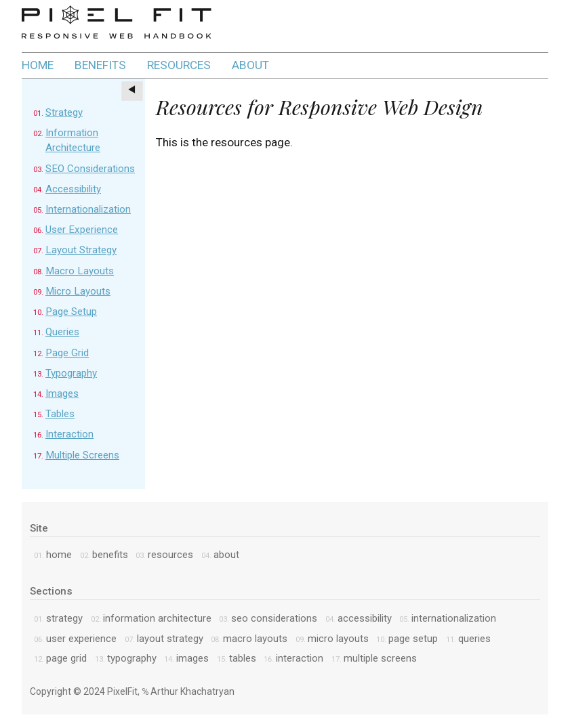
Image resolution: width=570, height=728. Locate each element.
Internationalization (88, 209)
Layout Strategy (81, 250)
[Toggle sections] (133, 91)
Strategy (64, 112)
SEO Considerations (90, 169)
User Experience (82, 230)
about (250, 65)
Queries (62, 332)
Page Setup (71, 312)
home (38, 65)
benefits (100, 65)
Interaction (69, 434)
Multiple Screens (82, 455)
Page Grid (67, 353)
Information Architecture (157, 618)
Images (62, 393)
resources (179, 65)
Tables (60, 414)
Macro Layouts (80, 271)
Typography (71, 373)
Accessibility (73, 189)
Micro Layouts (78, 291)
